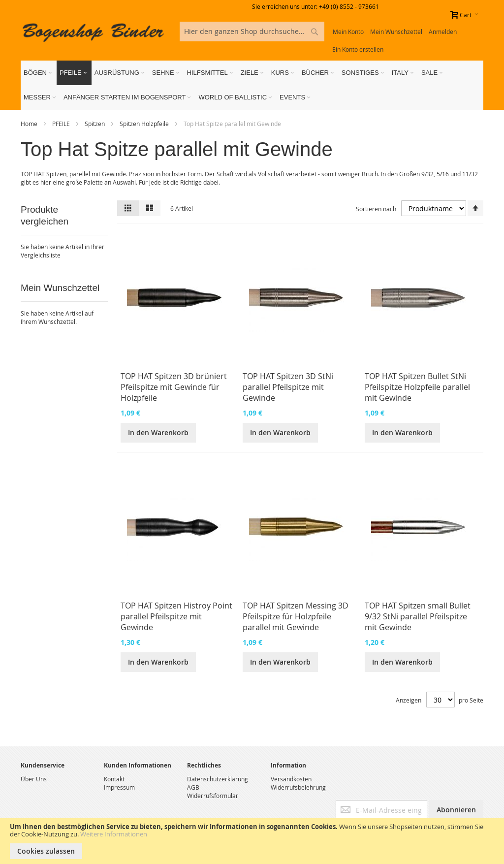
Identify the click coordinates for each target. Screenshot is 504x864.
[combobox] (252, 32)
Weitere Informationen (114, 834)
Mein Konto (348, 32)
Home (30, 124)
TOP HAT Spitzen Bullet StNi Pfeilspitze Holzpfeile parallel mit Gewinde (417, 387)
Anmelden (443, 32)
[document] (252, 841)
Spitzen (95, 124)
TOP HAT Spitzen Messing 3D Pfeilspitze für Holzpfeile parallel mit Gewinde (296, 616)
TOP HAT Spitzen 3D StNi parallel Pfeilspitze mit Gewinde (288, 387)
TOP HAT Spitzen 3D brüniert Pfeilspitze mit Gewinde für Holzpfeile (174, 387)
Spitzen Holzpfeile (145, 124)
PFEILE (62, 124)
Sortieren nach (376, 209)
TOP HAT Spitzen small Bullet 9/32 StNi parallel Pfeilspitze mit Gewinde (418, 616)
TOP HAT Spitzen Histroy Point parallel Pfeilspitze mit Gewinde (176, 616)
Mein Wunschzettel (396, 32)
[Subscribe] (456, 810)
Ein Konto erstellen (358, 49)
